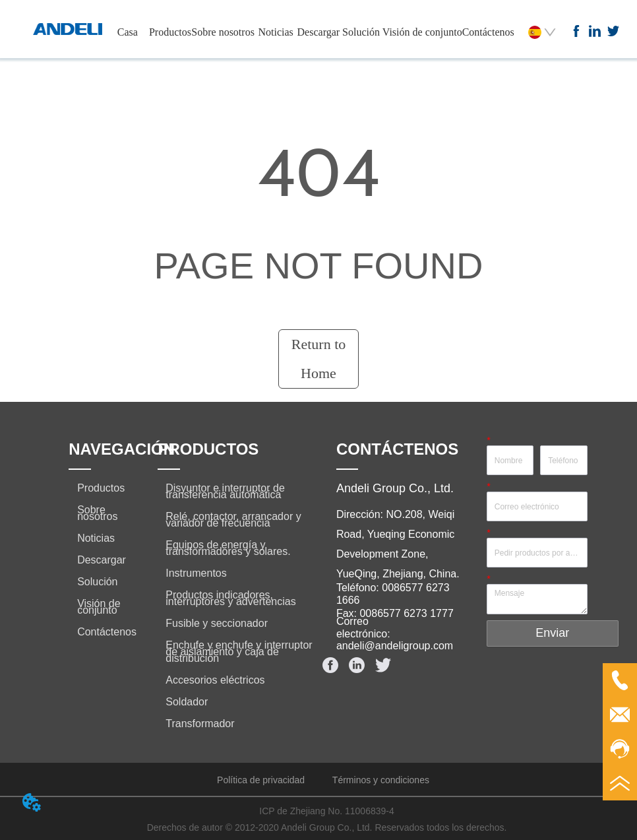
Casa (128, 32)
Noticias (276, 32)
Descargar (319, 32)
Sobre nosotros (223, 32)
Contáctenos (488, 32)
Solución (361, 32)
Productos (170, 32)
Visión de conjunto (422, 32)
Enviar (552, 633)
